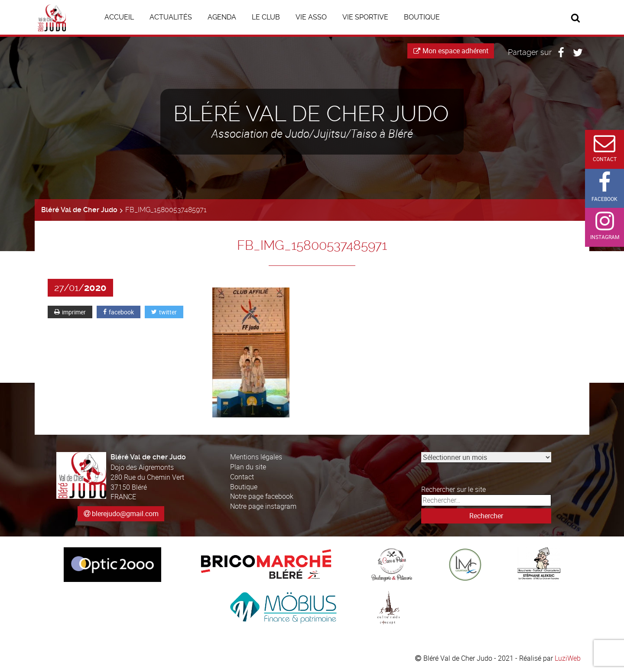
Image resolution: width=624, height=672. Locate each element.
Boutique (244, 487)
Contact (242, 477)
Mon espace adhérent (451, 51)
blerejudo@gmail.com (125, 514)
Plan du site (248, 467)
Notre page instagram (263, 506)
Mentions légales (256, 457)
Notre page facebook (262, 496)
